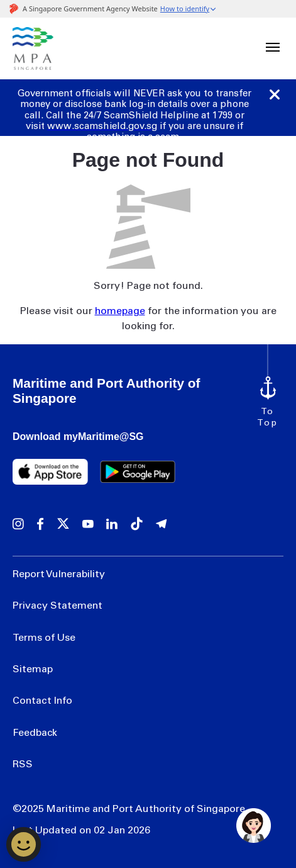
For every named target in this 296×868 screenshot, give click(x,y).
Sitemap (33, 670)
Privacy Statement (58, 606)
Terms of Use (44, 638)
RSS (23, 765)
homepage (120, 312)
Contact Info (42, 701)
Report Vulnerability (59, 575)
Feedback (35, 733)
